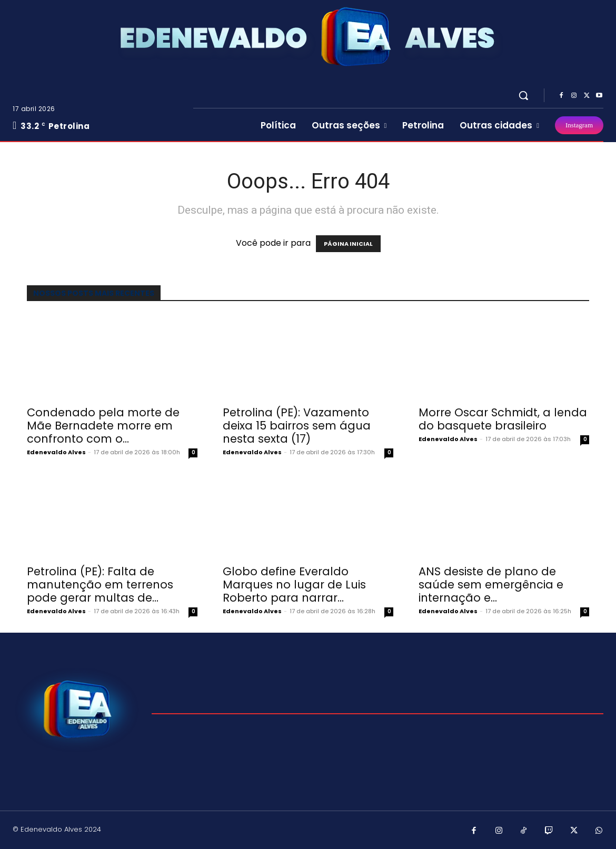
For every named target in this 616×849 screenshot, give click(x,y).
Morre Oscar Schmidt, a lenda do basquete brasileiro (503, 419)
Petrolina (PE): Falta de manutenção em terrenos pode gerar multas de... (100, 585)
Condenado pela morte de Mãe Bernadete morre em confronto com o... (103, 426)
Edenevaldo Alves (56, 452)
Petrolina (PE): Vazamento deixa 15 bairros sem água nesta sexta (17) (297, 426)
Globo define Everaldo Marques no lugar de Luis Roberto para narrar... (294, 585)
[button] (523, 95)
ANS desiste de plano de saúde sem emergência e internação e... (491, 585)
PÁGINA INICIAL (348, 244)
